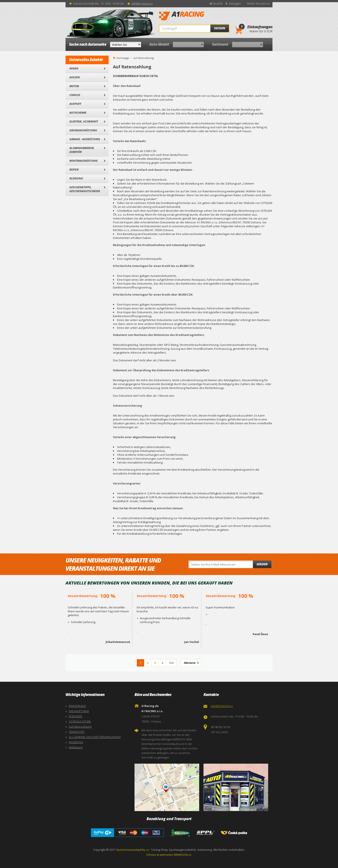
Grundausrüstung (83, 130)
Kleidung (76, 178)
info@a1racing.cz (142, 4)
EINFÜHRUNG (77, 706)
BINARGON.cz (183, 855)
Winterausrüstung (84, 161)
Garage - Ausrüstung (85, 139)
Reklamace (76, 747)
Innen (74, 68)
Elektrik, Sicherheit (84, 121)
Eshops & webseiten (160, 855)
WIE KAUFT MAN (79, 711)
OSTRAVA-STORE (80, 721)
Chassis (75, 95)
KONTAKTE (76, 716)
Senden (262, 564)
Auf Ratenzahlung (80, 727)
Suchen (220, 28)
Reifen (74, 169)
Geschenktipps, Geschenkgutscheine (85, 189)
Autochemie (78, 113)
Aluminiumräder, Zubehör (82, 150)
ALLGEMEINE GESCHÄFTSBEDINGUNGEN (95, 737)
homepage (123, 58)
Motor (74, 86)
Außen (75, 77)
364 (171, 663)
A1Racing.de (196, 16)
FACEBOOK (76, 742)
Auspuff (75, 104)
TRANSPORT (77, 732)
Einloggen (235, 4)
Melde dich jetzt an (258, 4)
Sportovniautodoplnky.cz (133, 850)
